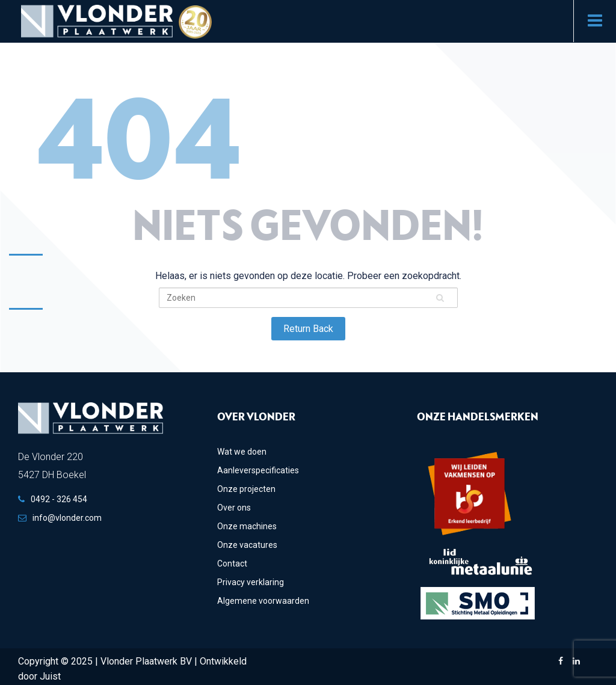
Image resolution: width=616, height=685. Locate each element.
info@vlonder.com (67, 518)
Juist (50, 676)
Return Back (308, 329)
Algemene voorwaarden (263, 601)
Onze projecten (246, 489)
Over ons (234, 508)
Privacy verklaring (251, 582)
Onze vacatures (247, 545)
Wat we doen (242, 452)
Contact (232, 564)
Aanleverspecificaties (258, 470)
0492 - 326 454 (59, 499)
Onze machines (247, 526)
